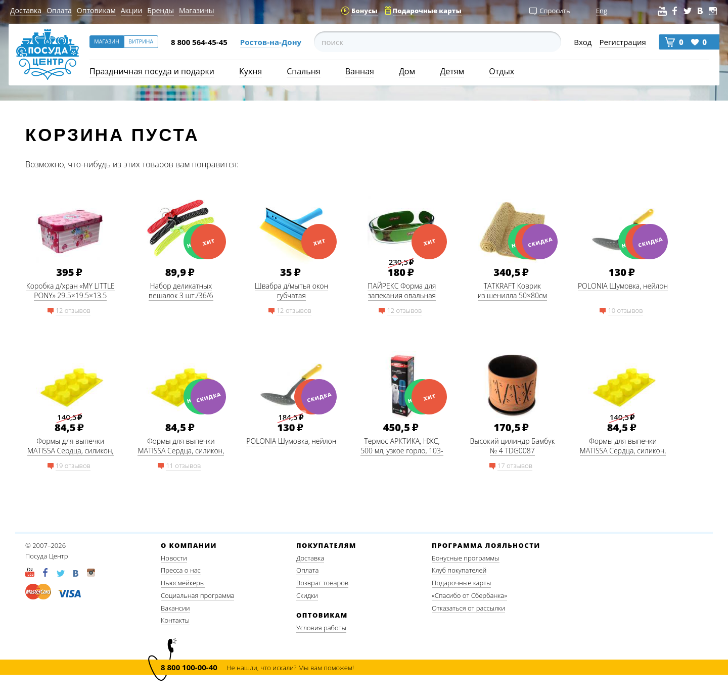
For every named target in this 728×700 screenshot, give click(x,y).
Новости (174, 558)
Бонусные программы (466, 558)
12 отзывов (73, 310)
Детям (452, 71)
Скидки (307, 595)
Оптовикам (96, 10)
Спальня (303, 71)
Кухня (251, 71)
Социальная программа (197, 595)
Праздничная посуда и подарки (152, 71)
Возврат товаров (322, 583)
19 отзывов (73, 465)
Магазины (196, 10)
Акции (132, 10)
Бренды (161, 10)
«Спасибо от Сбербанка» (469, 595)
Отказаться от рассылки (468, 608)
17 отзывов (515, 465)
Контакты (175, 620)
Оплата (59, 10)
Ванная (360, 71)
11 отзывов (183, 465)
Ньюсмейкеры (183, 583)
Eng (602, 11)
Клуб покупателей (459, 570)
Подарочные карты (461, 583)
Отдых (502, 71)
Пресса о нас (181, 570)
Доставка (26, 10)
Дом (407, 71)
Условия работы (321, 628)
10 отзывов (625, 310)
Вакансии (175, 608)
